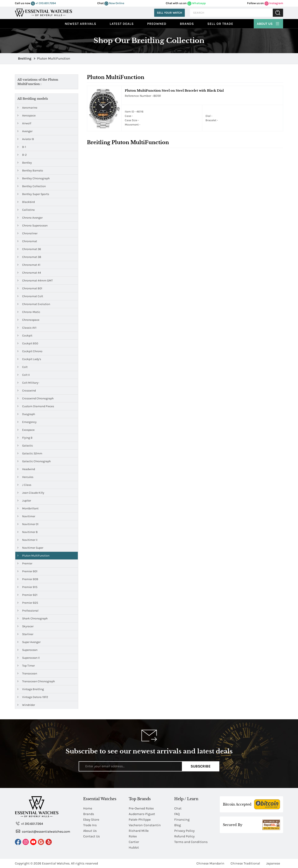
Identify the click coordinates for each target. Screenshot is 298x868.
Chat (178, 808)
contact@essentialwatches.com (43, 831)
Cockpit (25, 336)
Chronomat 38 (29, 257)
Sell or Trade (220, 24)
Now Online (114, 3)
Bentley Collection (32, 186)
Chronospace (28, 320)
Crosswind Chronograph (35, 398)
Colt (22, 367)
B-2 (22, 155)
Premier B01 (27, 571)
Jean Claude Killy (31, 493)
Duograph (26, 414)
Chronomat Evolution (34, 304)
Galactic (25, 446)
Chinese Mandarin (210, 863)
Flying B (25, 438)
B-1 (22, 147)
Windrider (26, 705)
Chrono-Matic (29, 312)
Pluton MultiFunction (33, 556)
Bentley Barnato (30, 171)
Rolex (133, 836)
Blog (178, 825)
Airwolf (24, 123)
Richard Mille (139, 831)
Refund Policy (184, 836)
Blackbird (26, 202)
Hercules (25, 477)
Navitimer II (27, 540)
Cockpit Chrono (30, 351)
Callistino (26, 210)
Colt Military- (28, 383)
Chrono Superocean (32, 226)
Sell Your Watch (169, 13)
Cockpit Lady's (29, 359)
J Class (24, 485)
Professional (28, 611)
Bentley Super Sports (33, 194)
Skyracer (25, 626)
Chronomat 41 (29, 265)
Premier (25, 563)
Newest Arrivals (81, 24)
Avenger (25, 131)
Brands (187, 24)
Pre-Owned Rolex (141, 808)
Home (88, 808)
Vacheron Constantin (145, 825)
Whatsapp (196, 3)
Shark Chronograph (32, 618)
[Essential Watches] (43, 12)
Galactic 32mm (30, 453)
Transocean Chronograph (36, 681)
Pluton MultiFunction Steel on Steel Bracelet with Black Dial (174, 90)
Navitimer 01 (28, 524)
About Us (268, 23)
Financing (182, 820)
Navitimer (26, 516)
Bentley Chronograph (34, 178)
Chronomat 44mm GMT (35, 281)
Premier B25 (28, 603)
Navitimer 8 (28, 532)
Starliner (25, 634)
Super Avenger (29, 642)
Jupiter (24, 501)
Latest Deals (122, 24)
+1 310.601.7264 (43, 3)
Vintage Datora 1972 (33, 697)
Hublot (134, 847)
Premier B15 (27, 587)
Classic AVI (27, 328)
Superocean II (29, 658)
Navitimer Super (30, 548)
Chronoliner (27, 233)
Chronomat (27, 241)
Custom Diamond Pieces (36, 406)
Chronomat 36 (29, 249)
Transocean (27, 673)
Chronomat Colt (30, 296)
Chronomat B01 (30, 288)
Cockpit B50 (28, 343)
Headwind (26, 469)
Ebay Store (91, 820)
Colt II (24, 375)
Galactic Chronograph (34, 461)
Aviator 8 (26, 139)
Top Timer (26, 666)
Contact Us (91, 836)
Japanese (273, 863)
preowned (157, 24)
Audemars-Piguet (142, 814)
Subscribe (201, 766)
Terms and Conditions (191, 842)
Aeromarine (27, 108)
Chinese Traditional (245, 863)
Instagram (274, 3)
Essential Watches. (56, 863)
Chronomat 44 (29, 273)
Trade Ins (90, 825)
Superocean (27, 650)
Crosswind (27, 391)
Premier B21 (27, 595)
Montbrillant (28, 508)
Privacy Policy (184, 831)
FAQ (177, 814)
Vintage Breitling (31, 689)
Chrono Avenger (30, 218)
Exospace (26, 430)
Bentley (25, 163)
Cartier (134, 842)
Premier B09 (28, 579)
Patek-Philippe (140, 820)
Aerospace (26, 116)
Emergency (27, 422)
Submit (278, 13)
